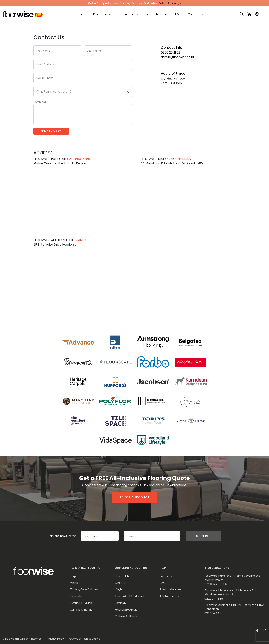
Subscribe (204, 536)
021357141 (81, 240)
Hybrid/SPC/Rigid (81, 603)
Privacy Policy (56, 639)
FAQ (178, 14)
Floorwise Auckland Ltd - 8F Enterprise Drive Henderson (234, 607)
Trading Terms (169, 596)
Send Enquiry (51, 131)
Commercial (127, 14)
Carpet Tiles (123, 576)
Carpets (75, 576)
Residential (100, 14)
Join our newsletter (56, 536)
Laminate (76, 596)
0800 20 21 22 (170, 53)
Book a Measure (157, 14)
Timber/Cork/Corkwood (85, 590)
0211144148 (183, 159)
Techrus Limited (91, 639)
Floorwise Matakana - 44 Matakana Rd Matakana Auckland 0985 (230, 593)
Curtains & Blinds (81, 610)
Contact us (167, 576)
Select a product (134, 497)
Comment (40, 102)
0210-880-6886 (79, 159)
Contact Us (195, 14)
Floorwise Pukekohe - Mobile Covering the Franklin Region (232, 578)
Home (82, 14)
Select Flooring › (170, 3)
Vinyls (74, 583)
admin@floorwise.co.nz (178, 57)
